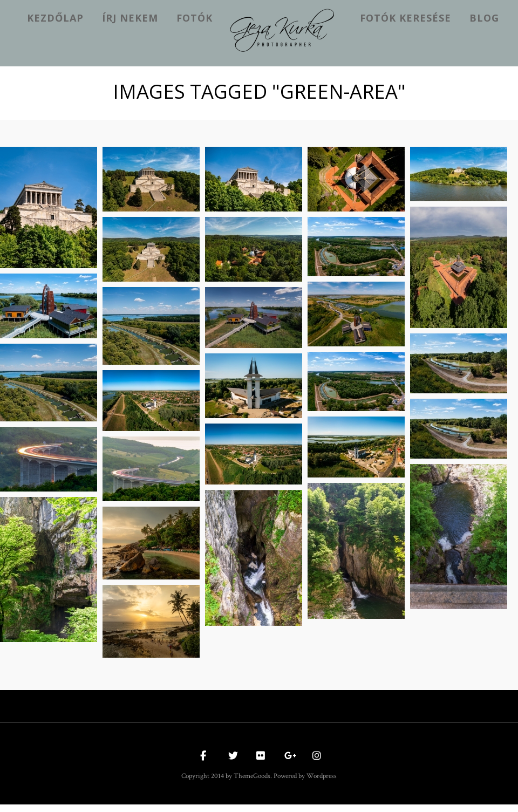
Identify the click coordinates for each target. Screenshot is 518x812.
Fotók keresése (405, 18)
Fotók (195, 18)
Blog (484, 18)
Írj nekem (130, 18)
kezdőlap (55, 18)
